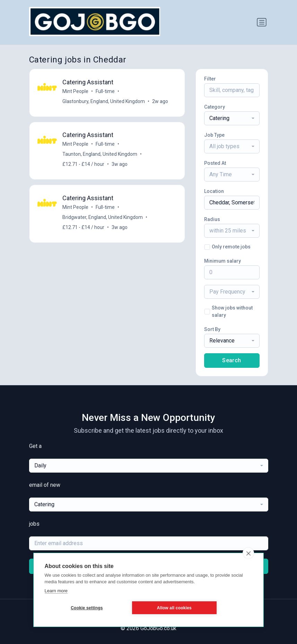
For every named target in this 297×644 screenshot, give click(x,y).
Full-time (106, 91)
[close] (248, 553)
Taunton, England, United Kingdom (100, 155)
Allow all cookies (148, 608)
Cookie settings (78, 608)
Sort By (212, 329)
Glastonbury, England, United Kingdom (104, 101)
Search (232, 360)
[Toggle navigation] (262, 22)
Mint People (76, 91)
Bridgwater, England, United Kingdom (103, 218)
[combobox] (232, 118)
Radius (212, 219)
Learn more (56, 591)
